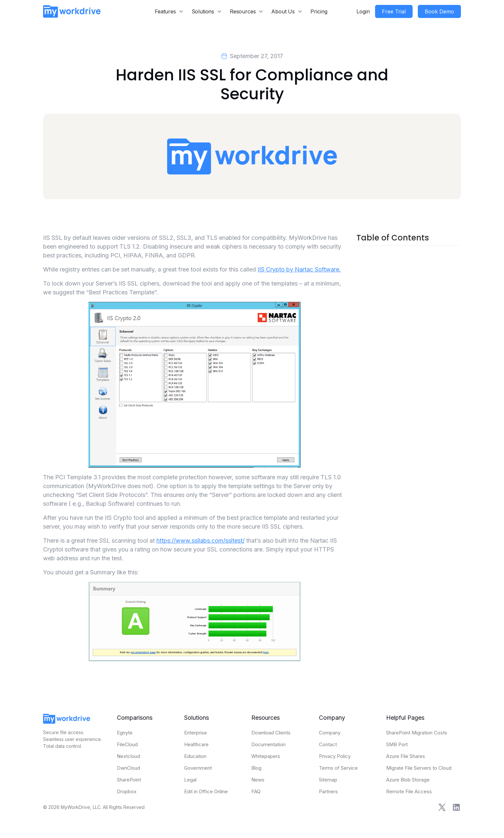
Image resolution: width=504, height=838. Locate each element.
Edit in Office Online (206, 791)
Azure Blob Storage (408, 780)
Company (330, 733)
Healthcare (196, 744)
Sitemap (328, 780)
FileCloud (127, 744)
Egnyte (125, 733)
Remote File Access (409, 791)
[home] (72, 11)
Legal (190, 780)
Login (363, 11)
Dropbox (127, 791)
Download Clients (271, 733)
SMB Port (397, 744)
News (258, 780)
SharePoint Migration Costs (417, 733)
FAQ (256, 791)
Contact (328, 744)
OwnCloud (128, 768)
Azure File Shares (406, 756)
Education (195, 756)
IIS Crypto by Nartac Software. (299, 269)
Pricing (319, 11)
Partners (328, 791)
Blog (256, 768)
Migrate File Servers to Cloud (419, 768)
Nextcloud (128, 756)
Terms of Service (338, 768)
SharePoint (129, 780)
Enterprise (196, 733)
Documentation (268, 744)
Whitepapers (266, 756)
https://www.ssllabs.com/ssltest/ (200, 541)
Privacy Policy (335, 756)
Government (198, 768)
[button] (169, 11)
